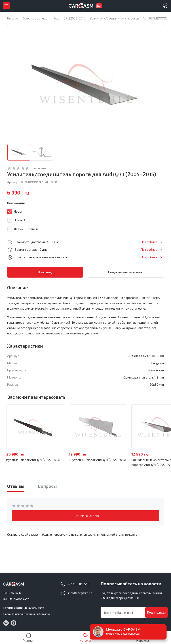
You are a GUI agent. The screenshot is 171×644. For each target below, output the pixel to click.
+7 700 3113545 (79, 584)
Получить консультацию (126, 272)
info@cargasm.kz (80, 593)
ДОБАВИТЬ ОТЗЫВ (85, 516)
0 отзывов (39, 168)
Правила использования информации (28, 614)
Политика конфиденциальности (24, 608)
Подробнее (149, 242)
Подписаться (157, 612)
